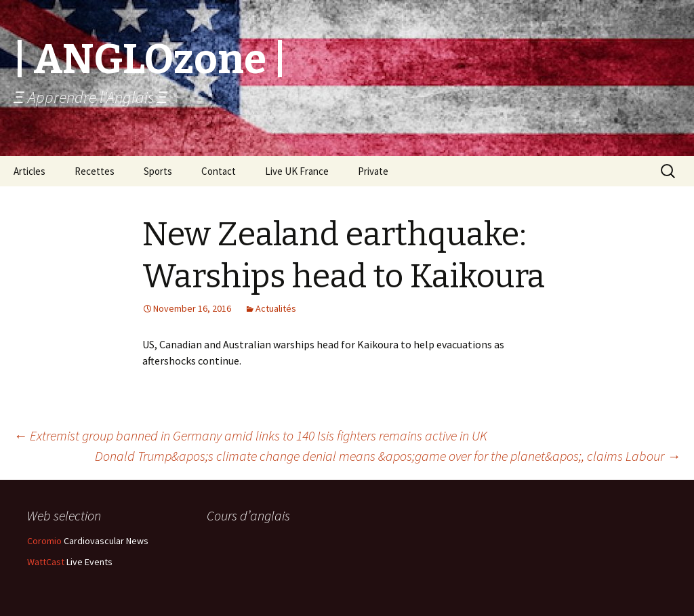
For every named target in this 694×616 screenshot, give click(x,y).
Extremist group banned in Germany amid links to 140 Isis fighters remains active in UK (250, 435)
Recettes (95, 171)
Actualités (276, 308)
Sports (158, 171)
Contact (219, 171)
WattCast (46, 562)
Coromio (44, 541)
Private (373, 171)
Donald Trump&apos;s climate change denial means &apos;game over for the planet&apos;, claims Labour (388, 456)
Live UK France (297, 171)
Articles (29, 171)
